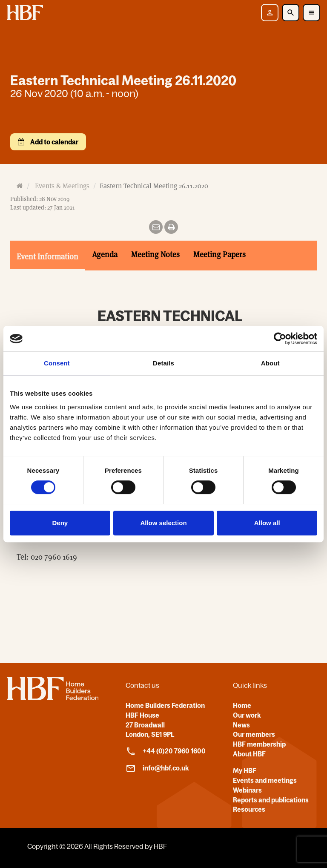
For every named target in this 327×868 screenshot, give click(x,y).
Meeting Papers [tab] (219, 254)
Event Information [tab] (47, 256)
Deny (60, 523)
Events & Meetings (62, 186)
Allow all (267, 523)
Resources (249, 809)
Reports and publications (271, 800)
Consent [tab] (57, 363)
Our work (247, 715)
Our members (254, 734)
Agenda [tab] (105, 254)
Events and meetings (265, 780)
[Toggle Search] (291, 13)
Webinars (247, 790)
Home (242, 705)
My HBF (245, 770)
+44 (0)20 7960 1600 (166, 751)
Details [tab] (163, 363)
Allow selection (163, 523)
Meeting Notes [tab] (155, 254)
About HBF (249, 754)
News (241, 725)
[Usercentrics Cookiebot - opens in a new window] (280, 339)
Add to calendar (54, 142)
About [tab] (270, 363)
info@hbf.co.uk (157, 768)
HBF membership (259, 744)
